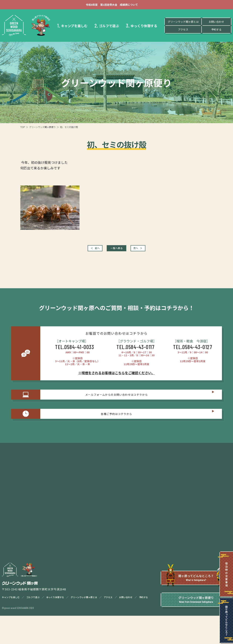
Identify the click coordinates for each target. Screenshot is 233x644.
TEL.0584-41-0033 (75, 351)
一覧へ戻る (116, 250)
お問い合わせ (216, 23)
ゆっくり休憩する (142, 27)
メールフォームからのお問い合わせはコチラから (117, 402)
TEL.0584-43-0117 (135, 351)
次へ (149, 250)
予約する (216, 31)
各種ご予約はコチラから (116, 429)
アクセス (183, 31)
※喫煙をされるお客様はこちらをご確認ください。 (116, 376)
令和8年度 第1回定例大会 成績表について (117, 5)
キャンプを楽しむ (72, 27)
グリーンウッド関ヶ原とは (183, 23)
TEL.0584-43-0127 (193, 351)
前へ (84, 250)
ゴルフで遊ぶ (107, 27)
